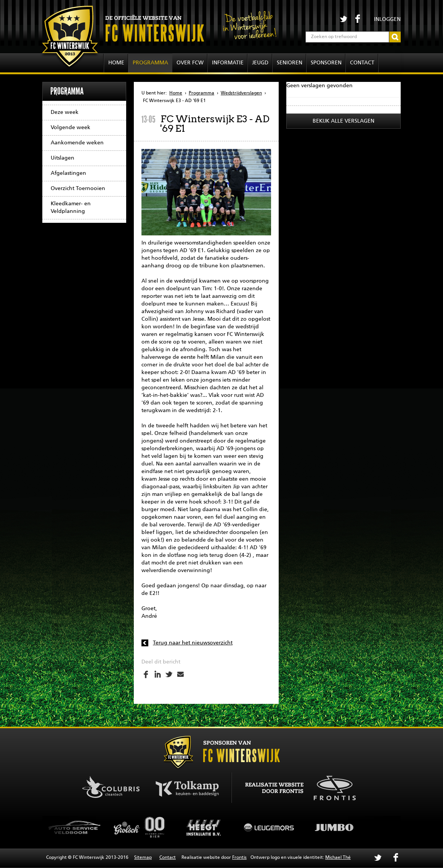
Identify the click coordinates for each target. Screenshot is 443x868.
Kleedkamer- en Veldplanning (71, 208)
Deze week (65, 112)
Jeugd (260, 63)
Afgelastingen (68, 173)
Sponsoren (326, 63)
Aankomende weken (77, 143)
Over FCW (190, 63)
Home (116, 63)
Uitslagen (63, 158)
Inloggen (387, 19)
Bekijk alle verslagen (343, 121)
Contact (362, 63)
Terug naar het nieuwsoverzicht (193, 643)
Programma (150, 63)
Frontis (239, 858)
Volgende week (71, 128)
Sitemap (143, 858)
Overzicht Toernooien (78, 189)
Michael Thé (338, 858)
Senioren (290, 63)
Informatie (228, 63)
